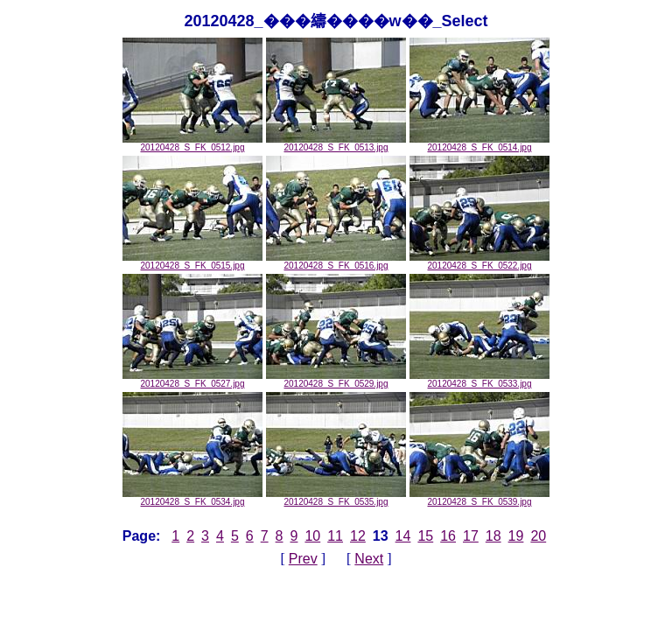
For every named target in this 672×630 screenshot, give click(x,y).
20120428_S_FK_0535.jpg (336, 498)
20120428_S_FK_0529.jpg (336, 380)
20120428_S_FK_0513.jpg (336, 143)
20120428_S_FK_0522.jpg (479, 262)
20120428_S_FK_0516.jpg (336, 262)
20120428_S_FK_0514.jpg (479, 143)
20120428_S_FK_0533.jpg (479, 380)
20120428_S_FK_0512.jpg (192, 143)
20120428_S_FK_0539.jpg (479, 498)
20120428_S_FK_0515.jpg (192, 262)
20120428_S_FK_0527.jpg (192, 380)
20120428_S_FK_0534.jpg (192, 498)
